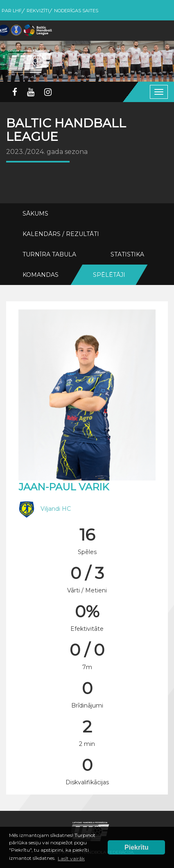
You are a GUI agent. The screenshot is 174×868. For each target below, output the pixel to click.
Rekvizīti (38, 11)
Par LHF (12, 11)
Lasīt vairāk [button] (71, 858)
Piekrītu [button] (137, 847)
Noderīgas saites (76, 11)
